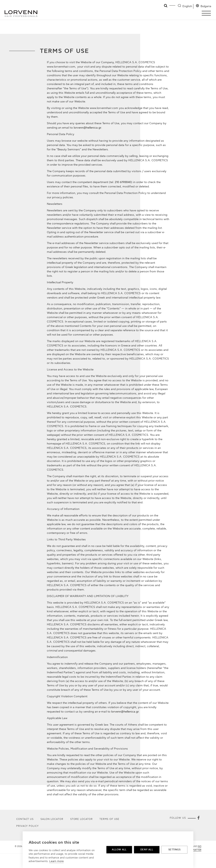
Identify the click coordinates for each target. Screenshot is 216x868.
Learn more (56, 861)
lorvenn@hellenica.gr (87, 128)
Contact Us (25, 819)
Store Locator (81, 819)
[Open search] (166, 6)
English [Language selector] (187, 6)
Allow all (119, 850)
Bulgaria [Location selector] (206, 6)
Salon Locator (52, 819)
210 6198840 (123, 182)
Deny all (147, 850)
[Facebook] (199, 818)
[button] (207, 13)
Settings (174, 850)
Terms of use (109, 819)
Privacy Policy (27, 826)
